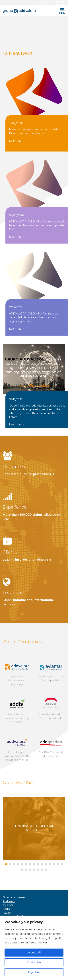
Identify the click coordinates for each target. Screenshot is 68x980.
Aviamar (8, 905)
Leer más (16, 141)
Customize (34, 962)
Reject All (34, 972)
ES (34, 3)
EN (39, 3)
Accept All (34, 953)
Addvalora (9, 901)
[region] (34, 948)
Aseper (7, 913)
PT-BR (46, 3)
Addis (6, 909)
